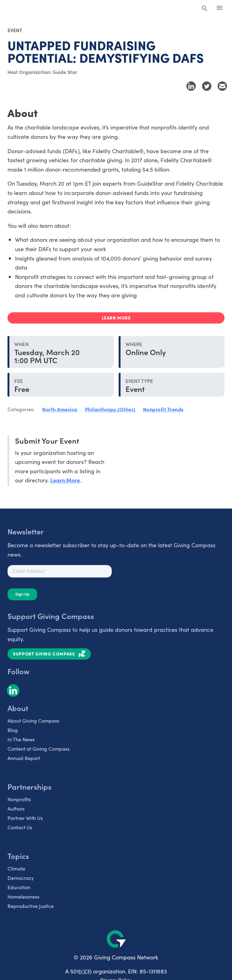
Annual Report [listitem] (24, 758)
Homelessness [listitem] (23, 896)
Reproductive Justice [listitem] (31, 906)
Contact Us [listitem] (20, 827)
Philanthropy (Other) (110, 409)
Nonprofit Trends (163, 409)
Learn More (65, 480)
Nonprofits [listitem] (19, 799)
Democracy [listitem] (21, 878)
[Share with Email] (222, 86)
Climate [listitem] (16, 868)
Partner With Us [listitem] (25, 818)
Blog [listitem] (13, 730)
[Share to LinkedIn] (191, 86)
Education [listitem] (19, 887)
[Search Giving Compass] (205, 9)
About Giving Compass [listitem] (33, 720)
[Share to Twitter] (207, 86)
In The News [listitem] (21, 739)
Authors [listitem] (16, 808)
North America (60, 409)
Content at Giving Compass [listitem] (39, 748)
